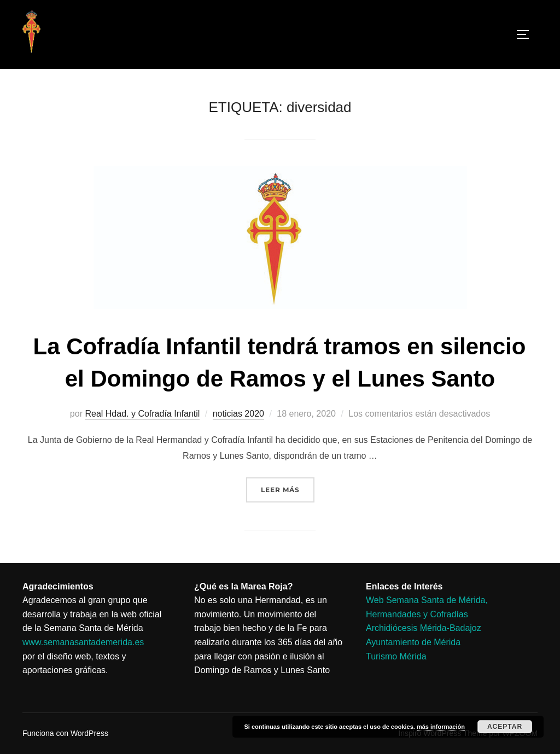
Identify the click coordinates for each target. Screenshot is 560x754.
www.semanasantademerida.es (83, 642)
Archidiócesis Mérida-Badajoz (424, 628)
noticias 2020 (238, 414)
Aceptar (505, 727)
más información (441, 727)
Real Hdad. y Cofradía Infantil (142, 414)
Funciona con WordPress (65, 733)
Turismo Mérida (396, 656)
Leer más (288, 486)
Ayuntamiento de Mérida (413, 642)
